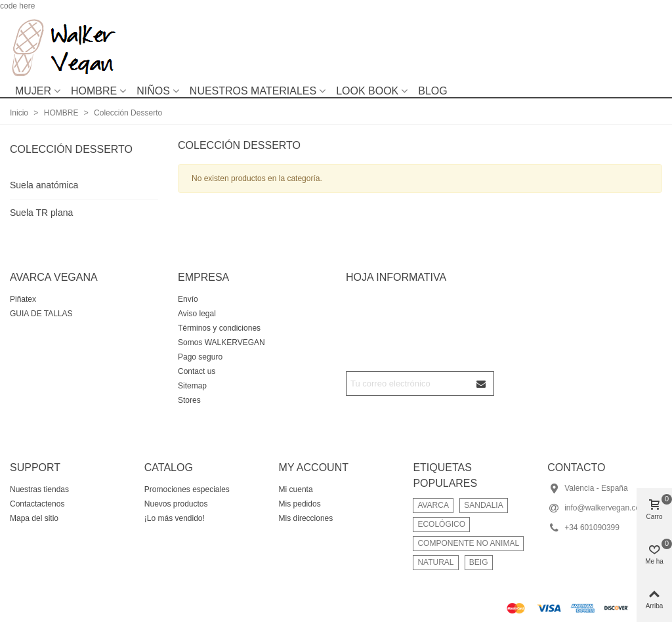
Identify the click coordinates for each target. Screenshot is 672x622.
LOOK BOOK (367, 91)
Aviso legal (197, 314)
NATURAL (435, 562)
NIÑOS (153, 91)
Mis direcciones (306, 518)
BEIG (479, 562)
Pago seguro (200, 357)
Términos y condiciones (219, 328)
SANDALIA (483, 505)
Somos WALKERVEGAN (221, 342)
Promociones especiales (187, 489)
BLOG (432, 91)
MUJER (33, 91)
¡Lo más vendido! (175, 518)
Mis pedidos (300, 504)
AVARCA (433, 505)
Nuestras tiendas (39, 489)
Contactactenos (37, 504)
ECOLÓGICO (441, 524)
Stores (189, 400)
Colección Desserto (71, 149)
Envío (188, 299)
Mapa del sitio (34, 518)
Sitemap (192, 386)
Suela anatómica (44, 185)
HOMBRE (94, 91)
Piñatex (23, 299)
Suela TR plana (41, 213)
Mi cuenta (296, 489)
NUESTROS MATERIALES (253, 91)
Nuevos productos (176, 504)
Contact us (197, 371)
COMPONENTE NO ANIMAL (468, 543)
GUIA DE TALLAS (41, 314)
